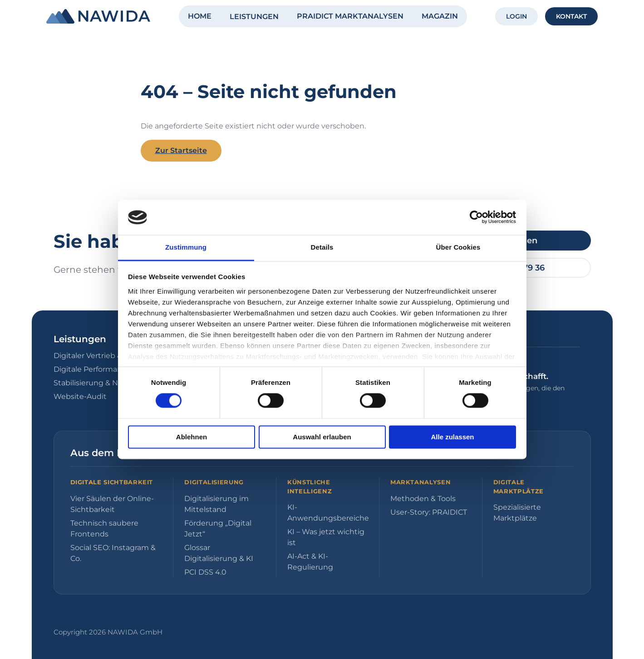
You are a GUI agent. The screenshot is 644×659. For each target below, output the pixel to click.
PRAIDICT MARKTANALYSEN (350, 16)
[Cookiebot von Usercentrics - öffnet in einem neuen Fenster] (476, 217)
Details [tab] (322, 247)
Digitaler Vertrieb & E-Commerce (113, 356)
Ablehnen (192, 437)
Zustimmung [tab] (186, 247)
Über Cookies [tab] (458, 247)
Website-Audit (80, 396)
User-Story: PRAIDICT (429, 512)
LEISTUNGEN (254, 17)
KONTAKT (571, 16)
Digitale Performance (92, 369)
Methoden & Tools (423, 499)
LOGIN (516, 16)
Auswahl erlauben (322, 437)
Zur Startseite (181, 150)
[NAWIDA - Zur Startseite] (98, 16)
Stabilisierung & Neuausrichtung (113, 383)
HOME (200, 16)
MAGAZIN (440, 16)
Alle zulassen (452, 437)
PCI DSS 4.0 (205, 572)
